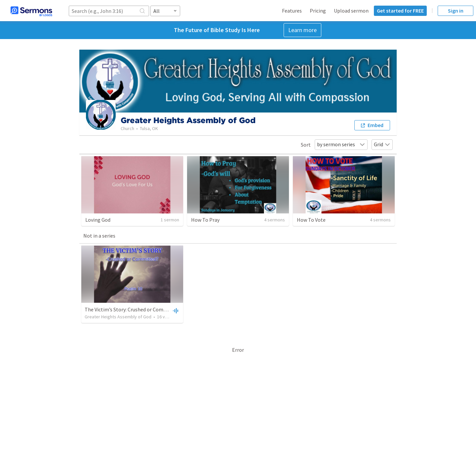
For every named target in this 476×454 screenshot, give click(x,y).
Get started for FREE (400, 11)
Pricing (318, 11)
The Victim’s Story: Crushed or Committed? (133, 309)
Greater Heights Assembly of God (118, 317)
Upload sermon (351, 11)
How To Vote (311, 220)
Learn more (302, 30)
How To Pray (205, 220)
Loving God (98, 220)
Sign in (456, 11)
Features (292, 11)
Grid (382, 144)
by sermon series (341, 144)
